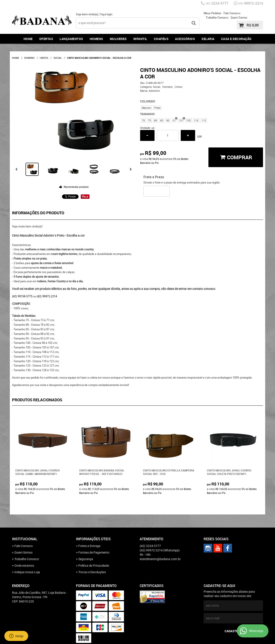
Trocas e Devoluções (92, 572)
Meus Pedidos (212, 13)
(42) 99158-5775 (22, 296)
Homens (96, 39)
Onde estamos (24, 565)
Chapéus (161, 39)
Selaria (208, 39)
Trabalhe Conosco (217, 17)
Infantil (140, 39)
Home (28, 39)
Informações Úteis (93, 539)
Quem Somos (239, 17)
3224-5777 (217, 3)
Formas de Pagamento (94, 552)
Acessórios (185, 39)
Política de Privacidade (94, 565)
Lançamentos (71, 39)
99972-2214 (251, 3)
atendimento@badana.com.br (160, 559)
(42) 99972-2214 (47, 296)
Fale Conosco (232, 13)
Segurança (86, 559)
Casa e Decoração (236, 39)
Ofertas (46, 39)
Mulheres (118, 39)
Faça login (106, 14)
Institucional (25, 539)
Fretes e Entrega (89, 546)
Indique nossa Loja (27, 572)
